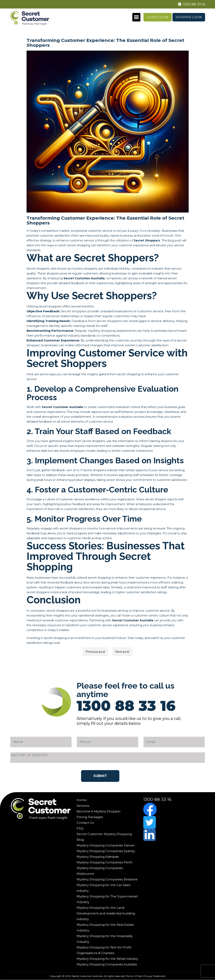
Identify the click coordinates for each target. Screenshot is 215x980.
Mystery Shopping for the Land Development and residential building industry (106, 913)
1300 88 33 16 (191, 4)
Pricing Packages (90, 817)
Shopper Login (189, 17)
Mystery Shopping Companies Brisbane (107, 879)
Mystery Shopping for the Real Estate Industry (105, 927)
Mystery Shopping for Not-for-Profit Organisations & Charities (104, 950)
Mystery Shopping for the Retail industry (107, 959)
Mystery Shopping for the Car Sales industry (104, 888)
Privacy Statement (155, 976)
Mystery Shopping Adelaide (98, 857)
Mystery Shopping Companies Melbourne (100, 871)
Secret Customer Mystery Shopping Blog (104, 837)
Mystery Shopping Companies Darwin (106, 845)
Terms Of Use (134, 976)
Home (82, 800)
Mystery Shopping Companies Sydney (106, 851)
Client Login (158, 17)
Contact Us (85, 823)
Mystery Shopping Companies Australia (107, 964)
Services (83, 806)
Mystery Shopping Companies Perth (105, 862)
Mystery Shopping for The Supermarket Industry (107, 899)
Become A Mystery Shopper (99, 811)
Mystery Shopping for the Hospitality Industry (105, 939)
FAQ (80, 828)
